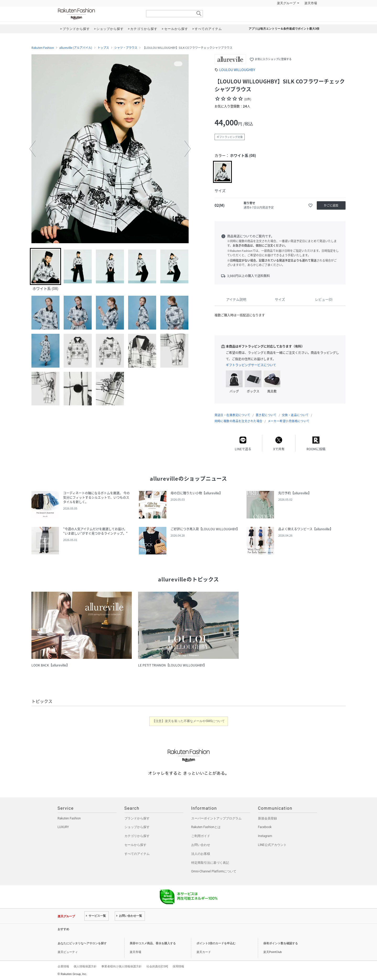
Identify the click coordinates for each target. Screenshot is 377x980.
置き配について (266, 415)
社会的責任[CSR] (157, 966)
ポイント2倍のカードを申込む (216, 943)
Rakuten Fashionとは (206, 827)
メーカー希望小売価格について (289, 421)
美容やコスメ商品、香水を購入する (153, 943)
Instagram (265, 836)
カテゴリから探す (137, 836)
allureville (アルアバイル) (76, 48)
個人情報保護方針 (85, 966)
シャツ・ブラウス (126, 48)
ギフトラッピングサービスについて (251, 365)
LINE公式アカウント (272, 845)
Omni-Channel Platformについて (214, 871)
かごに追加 (331, 205)
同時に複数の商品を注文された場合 (239, 421)
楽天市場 (311, 3)
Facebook (265, 827)
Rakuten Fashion (98, 14)
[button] (32, 149)
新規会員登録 (267, 818)
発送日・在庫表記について (233, 415)
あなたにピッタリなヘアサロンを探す (82, 943)
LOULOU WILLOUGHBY (237, 70)
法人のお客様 (201, 854)
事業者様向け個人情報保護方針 (122, 966)
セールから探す (135, 845)
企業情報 (63, 966)
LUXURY (63, 827)
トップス (103, 48)
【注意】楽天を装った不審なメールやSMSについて (188, 721)
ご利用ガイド (201, 836)
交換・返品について (295, 415)
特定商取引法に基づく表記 (210, 863)
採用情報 (178, 966)
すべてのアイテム (137, 854)
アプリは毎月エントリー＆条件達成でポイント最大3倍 (284, 29)
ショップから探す (137, 827)
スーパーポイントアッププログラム (216, 818)
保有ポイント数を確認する (281, 943)
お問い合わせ (201, 845)
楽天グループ (286, 3)
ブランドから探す (137, 818)
